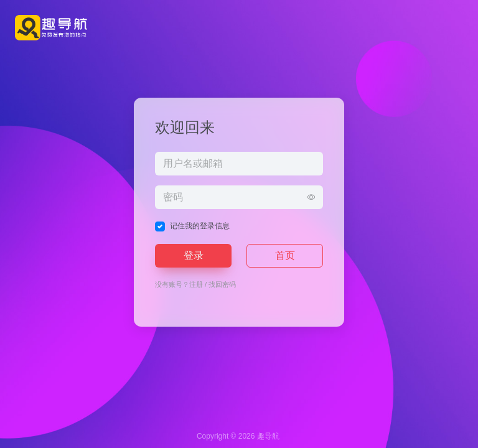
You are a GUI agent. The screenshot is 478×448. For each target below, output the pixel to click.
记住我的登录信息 (200, 226)
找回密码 (222, 284)
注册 (196, 284)
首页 (285, 255)
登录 (194, 255)
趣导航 (268, 436)
